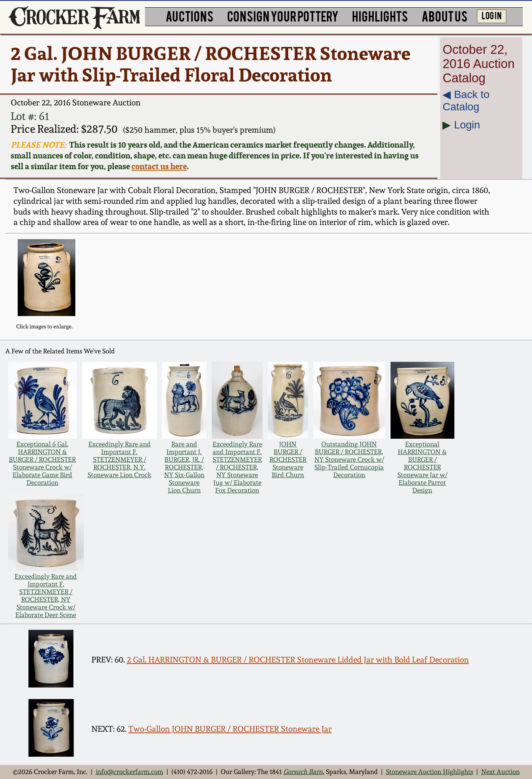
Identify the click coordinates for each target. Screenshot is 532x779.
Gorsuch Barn (303, 772)
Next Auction (500, 772)
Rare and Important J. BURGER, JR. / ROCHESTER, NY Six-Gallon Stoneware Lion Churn (184, 467)
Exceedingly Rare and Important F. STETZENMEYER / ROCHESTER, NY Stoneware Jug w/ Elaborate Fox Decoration (237, 467)
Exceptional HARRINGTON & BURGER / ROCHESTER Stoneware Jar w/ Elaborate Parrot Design (422, 467)
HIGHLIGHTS (380, 16)
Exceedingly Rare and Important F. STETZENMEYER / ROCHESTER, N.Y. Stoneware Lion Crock (120, 459)
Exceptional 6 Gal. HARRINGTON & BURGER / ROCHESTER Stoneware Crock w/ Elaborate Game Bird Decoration (42, 463)
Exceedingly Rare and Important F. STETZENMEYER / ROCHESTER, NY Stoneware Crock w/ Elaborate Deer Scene (46, 596)
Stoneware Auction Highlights (430, 772)
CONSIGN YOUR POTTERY (283, 16)
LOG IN (492, 15)
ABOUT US (445, 16)
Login (467, 125)
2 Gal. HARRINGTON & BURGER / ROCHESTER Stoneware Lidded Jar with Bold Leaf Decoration (298, 660)
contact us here (159, 166)
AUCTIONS (190, 16)
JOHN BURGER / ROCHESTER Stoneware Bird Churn (288, 459)
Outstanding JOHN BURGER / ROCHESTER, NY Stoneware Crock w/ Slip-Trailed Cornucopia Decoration (349, 459)
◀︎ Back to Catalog (466, 101)
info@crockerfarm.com (130, 772)
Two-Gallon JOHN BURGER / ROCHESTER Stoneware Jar (230, 729)
